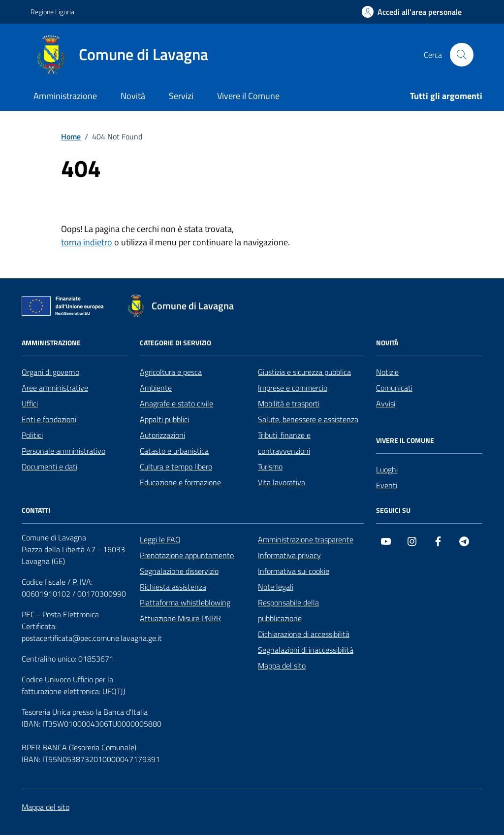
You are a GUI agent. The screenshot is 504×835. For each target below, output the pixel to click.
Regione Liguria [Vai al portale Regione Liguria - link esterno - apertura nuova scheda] (52, 12)
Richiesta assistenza (173, 587)
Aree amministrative (55, 388)
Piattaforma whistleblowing (185, 602)
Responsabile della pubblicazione (288, 610)
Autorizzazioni (162, 435)
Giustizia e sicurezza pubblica (304, 372)
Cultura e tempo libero (176, 467)
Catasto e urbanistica (174, 451)
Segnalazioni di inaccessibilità (306, 650)
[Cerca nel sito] (462, 55)
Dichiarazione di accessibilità (304, 634)
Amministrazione (65, 96)
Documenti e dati (49, 467)
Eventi (387, 485)
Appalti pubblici (164, 419)
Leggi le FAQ (160, 539)
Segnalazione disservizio (179, 571)
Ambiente (156, 388)
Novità (133, 96)
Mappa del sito (282, 666)
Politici (32, 435)
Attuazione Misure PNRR (180, 618)
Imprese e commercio (293, 388)
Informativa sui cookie (294, 571)
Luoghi (387, 469)
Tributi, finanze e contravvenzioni (284, 443)
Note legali (276, 587)
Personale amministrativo (63, 451)
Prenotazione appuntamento (187, 555)
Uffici (30, 403)
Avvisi (386, 403)
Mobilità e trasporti (289, 403)
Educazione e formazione (180, 482)
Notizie (387, 372)
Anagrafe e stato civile (176, 403)
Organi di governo (50, 372)
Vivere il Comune (248, 96)
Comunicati (394, 388)
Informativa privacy (289, 555)
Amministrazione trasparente (306, 539)
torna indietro (87, 242)
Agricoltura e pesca (171, 372)
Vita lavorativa (282, 482)
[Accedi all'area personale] (412, 12)
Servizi (181, 96)
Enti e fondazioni (49, 419)
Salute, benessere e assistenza (308, 419)
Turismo (270, 467)
